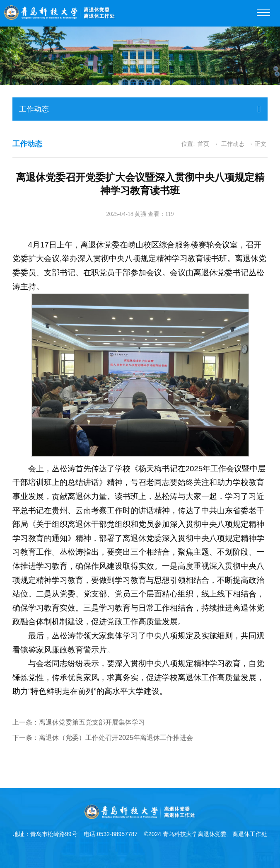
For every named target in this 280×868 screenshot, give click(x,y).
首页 (203, 144)
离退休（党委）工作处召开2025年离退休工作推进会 (116, 738)
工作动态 (233, 144)
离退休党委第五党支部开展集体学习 (92, 722)
